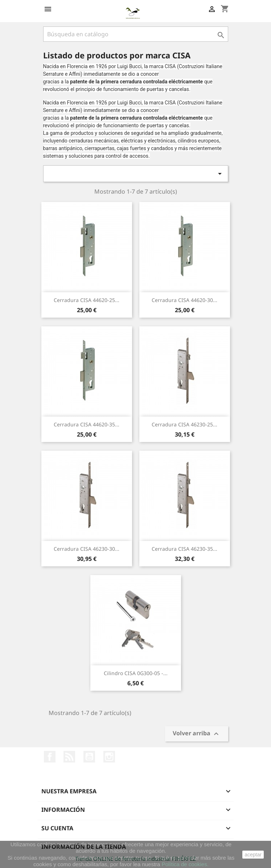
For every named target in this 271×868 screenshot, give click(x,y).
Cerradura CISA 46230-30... (87, 549)
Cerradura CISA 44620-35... (87, 424)
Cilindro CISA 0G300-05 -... (136, 673)
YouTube (89, 757)
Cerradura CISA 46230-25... (184, 424)
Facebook (50, 757)
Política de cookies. (185, 864)
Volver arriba (197, 734)
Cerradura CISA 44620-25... (87, 300)
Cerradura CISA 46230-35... (184, 549)
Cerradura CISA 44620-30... (184, 300)
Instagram (109, 757)
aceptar (253, 855)
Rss (69, 757)
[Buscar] (136, 34)
